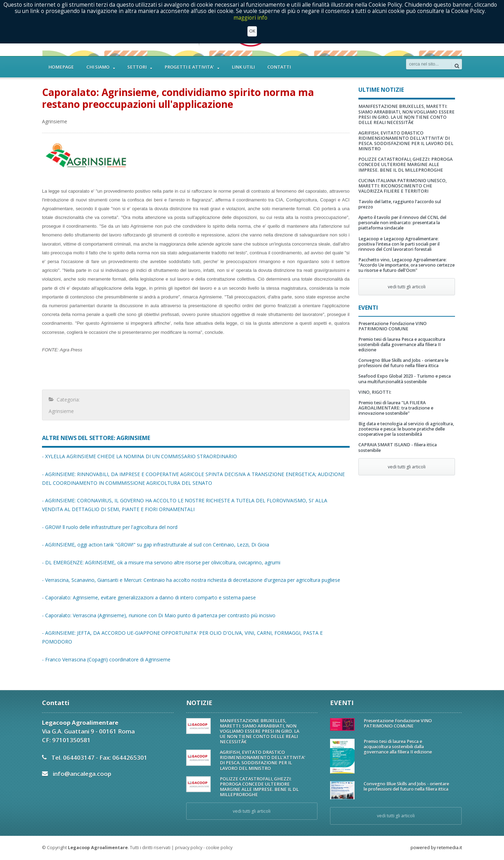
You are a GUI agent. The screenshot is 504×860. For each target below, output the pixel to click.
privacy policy (189, 848)
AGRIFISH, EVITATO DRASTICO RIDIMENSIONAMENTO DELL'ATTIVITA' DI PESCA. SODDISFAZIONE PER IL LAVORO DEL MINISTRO (406, 141)
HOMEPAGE (61, 67)
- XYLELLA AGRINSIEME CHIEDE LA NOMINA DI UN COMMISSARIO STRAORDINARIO (139, 456)
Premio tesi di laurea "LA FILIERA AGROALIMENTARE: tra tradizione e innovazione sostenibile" (396, 408)
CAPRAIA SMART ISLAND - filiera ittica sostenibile (398, 447)
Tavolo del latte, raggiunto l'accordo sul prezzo (400, 204)
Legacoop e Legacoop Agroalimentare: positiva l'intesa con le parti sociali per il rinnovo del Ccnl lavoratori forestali (399, 244)
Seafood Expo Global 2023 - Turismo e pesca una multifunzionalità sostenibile (405, 379)
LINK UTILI (243, 67)
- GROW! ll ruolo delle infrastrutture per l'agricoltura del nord (110, 527)
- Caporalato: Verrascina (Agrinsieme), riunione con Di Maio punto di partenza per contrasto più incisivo (159, 615)
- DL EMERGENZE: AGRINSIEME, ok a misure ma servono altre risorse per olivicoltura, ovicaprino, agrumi (161, 562)
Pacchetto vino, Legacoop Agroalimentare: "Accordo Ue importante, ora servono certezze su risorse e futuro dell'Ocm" (407, 265)
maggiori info (250, 17)
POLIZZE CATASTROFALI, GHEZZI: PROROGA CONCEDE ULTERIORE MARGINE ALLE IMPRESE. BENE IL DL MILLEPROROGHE (405, 164)
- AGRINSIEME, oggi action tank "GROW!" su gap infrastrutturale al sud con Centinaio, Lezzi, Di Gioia (156, 545)
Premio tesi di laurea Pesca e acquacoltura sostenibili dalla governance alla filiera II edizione (402, 345)
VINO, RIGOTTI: (375, 392)
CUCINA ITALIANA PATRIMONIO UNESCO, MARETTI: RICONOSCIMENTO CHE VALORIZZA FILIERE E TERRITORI (402, 186)
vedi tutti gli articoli (407, 287)
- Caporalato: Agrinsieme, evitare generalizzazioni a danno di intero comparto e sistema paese (149, 597)
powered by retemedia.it (436, 848)
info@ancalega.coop (82, 774)
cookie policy (219, 848)
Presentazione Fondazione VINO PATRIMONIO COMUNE (393, 326)
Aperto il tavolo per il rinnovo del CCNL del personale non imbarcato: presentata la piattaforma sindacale (402, 223)
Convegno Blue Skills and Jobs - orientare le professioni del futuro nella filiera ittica (403, 363)
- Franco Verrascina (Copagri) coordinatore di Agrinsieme (106, 659)
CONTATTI (279, 67)
